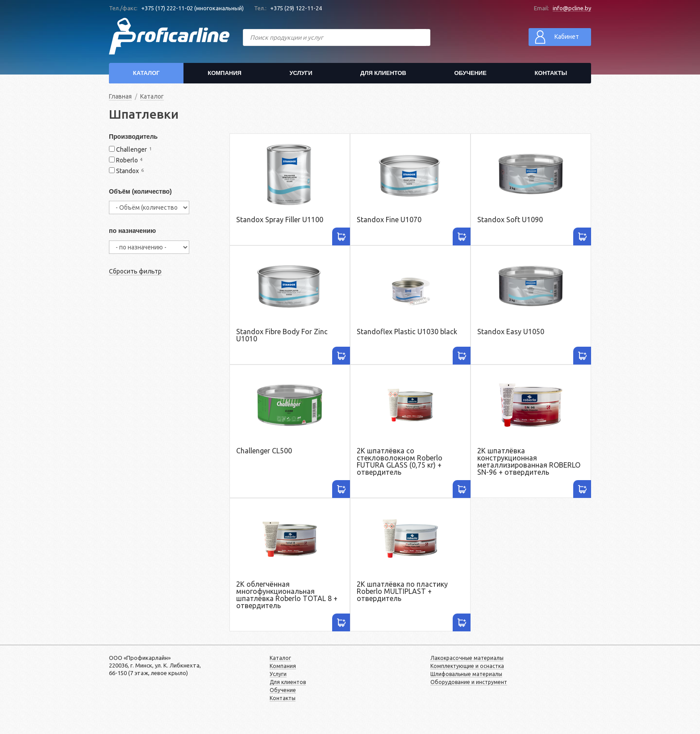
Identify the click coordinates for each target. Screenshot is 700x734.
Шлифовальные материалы (466, 674)
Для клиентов (383, 73)
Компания (225, 73)
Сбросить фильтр (135, 271)
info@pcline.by (572, 8)
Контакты (551, 73)
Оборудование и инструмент (469, 682)
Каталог (146, 73)
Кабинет (556, 37)
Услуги (301, 73)
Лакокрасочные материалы (467, 658)
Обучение (470, 73)
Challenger (131, 150)
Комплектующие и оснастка (467, 666)
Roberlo (127, 160)
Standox (127, 171)
